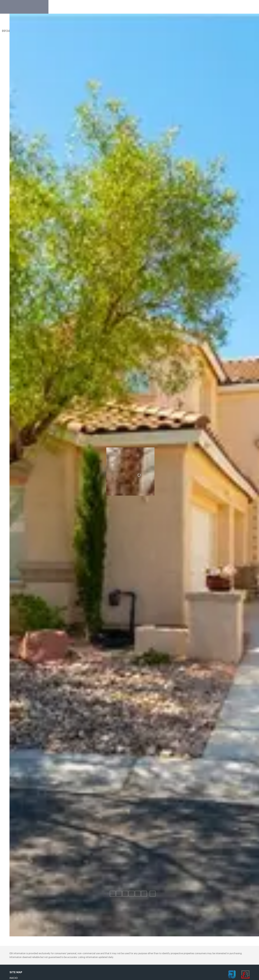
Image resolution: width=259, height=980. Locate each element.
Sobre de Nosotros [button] (121, 7)
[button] (14, 23)
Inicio (95, 7)
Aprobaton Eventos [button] (157, 7)
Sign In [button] (242, 7)
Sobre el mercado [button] (192, 7)
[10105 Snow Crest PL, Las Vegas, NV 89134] (12, 847)
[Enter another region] (59, 23)
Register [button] (223, 7)
